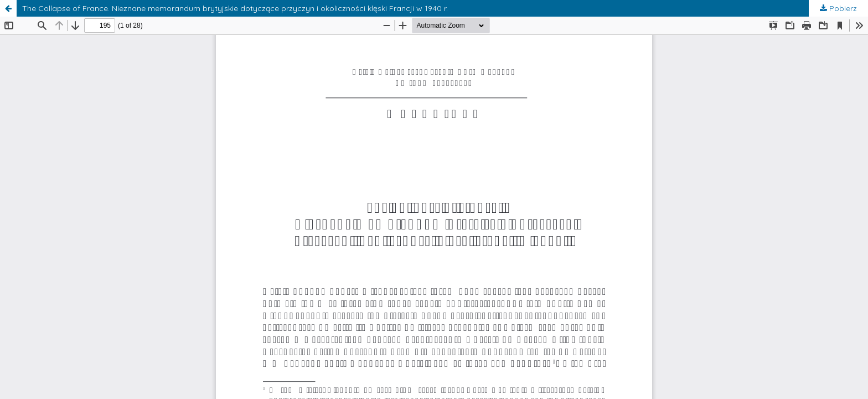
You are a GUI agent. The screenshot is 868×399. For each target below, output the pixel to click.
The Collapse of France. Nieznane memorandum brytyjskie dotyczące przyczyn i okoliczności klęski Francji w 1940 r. (235, 8)
